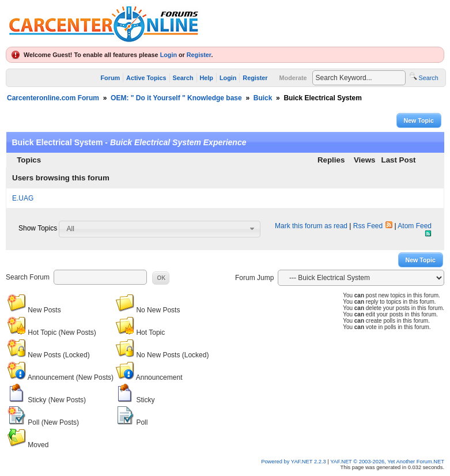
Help (207, 78)
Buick (263, 98)
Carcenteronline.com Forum (53, 98)
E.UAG (23, 198)
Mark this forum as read (311, 226)
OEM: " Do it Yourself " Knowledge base (176, 98)
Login (169, 55)
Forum (111, 78)
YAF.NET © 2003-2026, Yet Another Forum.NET (387, 462)
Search (183, 78)
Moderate (293, 78)
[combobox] (160, 229)
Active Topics (146, 78)
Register (199, 55)
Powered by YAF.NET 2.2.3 (294, 462)
